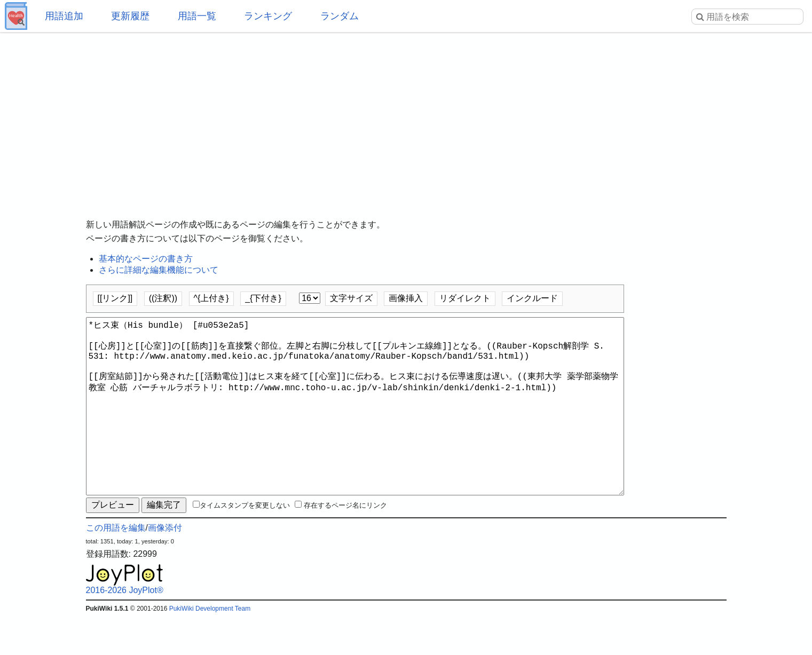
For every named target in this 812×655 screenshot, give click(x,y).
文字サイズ (351, 298)
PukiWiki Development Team (210, 647)
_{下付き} (263, 298)
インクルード (532, 298)
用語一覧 (197, 16)
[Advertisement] (406, 117)
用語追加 (64, 16)
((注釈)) (163, 298)
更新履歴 (130, 16)
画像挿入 (406, 298)
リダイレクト (465, 298)
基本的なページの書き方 (146, 259)
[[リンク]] (115, 298)
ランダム (340, 16)
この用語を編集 (116, 566)
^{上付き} (211, 298)
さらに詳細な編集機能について (159, 270)
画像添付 (165, 566)
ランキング (268, 16)
